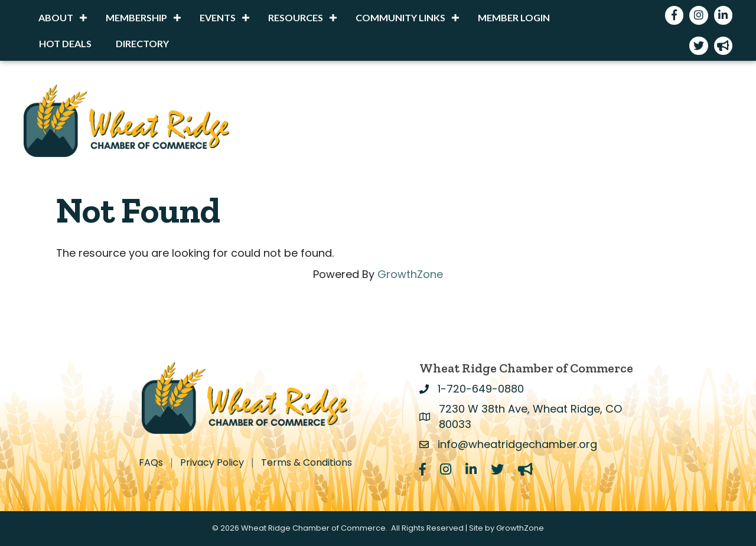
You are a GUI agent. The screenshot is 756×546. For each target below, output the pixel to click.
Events (218, 17)
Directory (142, 43)
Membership (136, 17)
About (56, 17)
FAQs (151, 463)
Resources (296, 17)
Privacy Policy (212, 463)
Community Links (400, 17)
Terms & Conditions (307, 463)
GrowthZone (410, 274)
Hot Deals (65, 43)
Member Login (514, 17)
